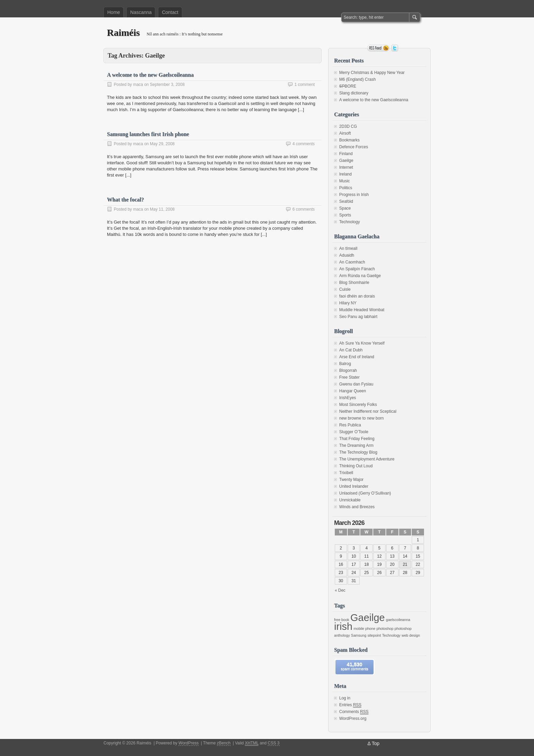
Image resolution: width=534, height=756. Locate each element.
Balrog (345, 364)
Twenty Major (351, 480)
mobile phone (364, 629)
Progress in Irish (354, 195)
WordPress (189, 743)
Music (344, 181)
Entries (350, 705)
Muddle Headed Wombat (362, 310)
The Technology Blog (358, 452)
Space (345, 208)
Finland (346, 154)
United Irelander (354, 486)
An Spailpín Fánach (357, 269)
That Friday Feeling (357, 439)
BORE (348, 86)
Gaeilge (346, 161)
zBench (224, 743)
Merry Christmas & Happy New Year (372, 73)
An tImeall (348, 248)
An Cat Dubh (351, 350)
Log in (345, 698)
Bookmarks (349, 140)
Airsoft (345, 133)
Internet (346, 167)
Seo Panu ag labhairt (358, 317)
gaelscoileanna (398, 620)
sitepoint (374, 635)
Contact (170, 12)
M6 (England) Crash (357, 79)
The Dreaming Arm (356, 445)
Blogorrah (348, 371)
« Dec (340, 590)
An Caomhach (352, 262)
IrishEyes (348, 398)
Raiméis (123, 33)
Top (375, 743)
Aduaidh (347, 255)
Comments (354, 712)
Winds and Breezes (357, 507)
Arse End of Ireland (357, 357)
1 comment (305, 85)
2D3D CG (348, 126)
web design (411, 635)
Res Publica (350, 425)
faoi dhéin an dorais (357, 296)
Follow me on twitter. (395, 48)
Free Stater (349, 377)
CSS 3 (274, 743)
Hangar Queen (353, 391)
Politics (346, 188)
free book (342, 620)
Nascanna (141, 12)
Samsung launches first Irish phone (148, 134)
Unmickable (350, 500)
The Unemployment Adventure (367, 459)
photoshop (385, 629)
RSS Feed (378, 48)
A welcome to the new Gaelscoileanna (150, 75)
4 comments (304, 144)
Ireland (345, 174)
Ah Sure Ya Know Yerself (362, 343)
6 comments (304, 209)
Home (114, 12)
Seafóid (346, 201)
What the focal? (125, 200)
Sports (345, 215)
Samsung (359, 635)
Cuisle (345, 289)
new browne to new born (362, 418)
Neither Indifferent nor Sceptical (368, 411)
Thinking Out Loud (356, 466)
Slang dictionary (354, 93)
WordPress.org (353, 719)
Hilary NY (348, 303)
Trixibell (346, 473)
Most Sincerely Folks (358, 405)
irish (343, 626)
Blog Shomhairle (354, 283)
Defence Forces (354, 147)
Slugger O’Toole (354, 432)
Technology (350, 222)
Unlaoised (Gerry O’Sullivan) (365, 493)
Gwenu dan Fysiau (356, 384)
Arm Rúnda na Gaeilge (360, 276)
